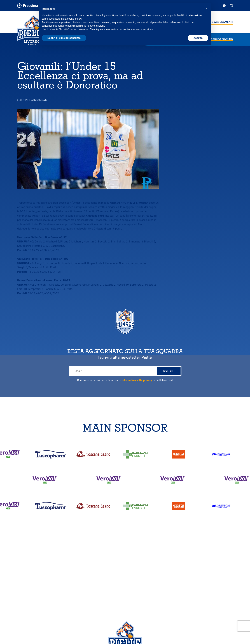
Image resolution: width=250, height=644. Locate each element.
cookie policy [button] (74, 19)
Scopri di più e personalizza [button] (64, 38)
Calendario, (217, 39)
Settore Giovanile (39, 100)
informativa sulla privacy (137, 380)
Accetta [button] (198, 38)
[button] (207, 9)
